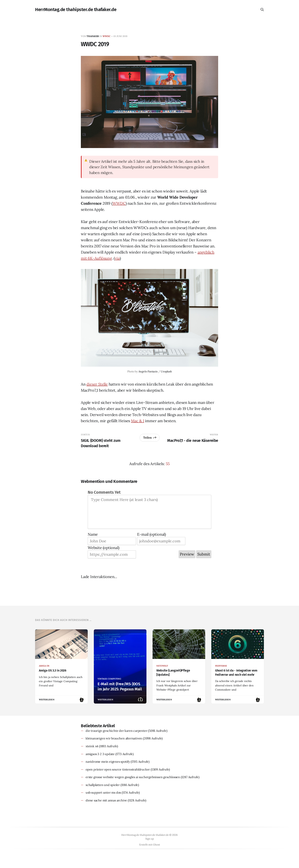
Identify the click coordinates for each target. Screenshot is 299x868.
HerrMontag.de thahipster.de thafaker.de (76, 10)
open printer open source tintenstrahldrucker (118, 769)
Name (93, 534)
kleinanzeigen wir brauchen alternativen (114, 738)
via (117, 258)
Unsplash (166, 371)
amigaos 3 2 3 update (100, 754)
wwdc (106, 36)
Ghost (156, 845)
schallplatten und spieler (103, 785)
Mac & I (138, 421)
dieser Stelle (97, 384)
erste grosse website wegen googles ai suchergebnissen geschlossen (133, 777)
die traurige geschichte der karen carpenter (116, 731)
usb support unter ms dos (103, 792)
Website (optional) (103, 548)
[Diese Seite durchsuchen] (262, 10)
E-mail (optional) (152, 534)
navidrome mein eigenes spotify (108, 762)
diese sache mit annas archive (106, 800)
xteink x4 (92, 746)
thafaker (93, 36)
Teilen (150, 437)
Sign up (150, 839)
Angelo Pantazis (148, 371)
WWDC (119, 203)
